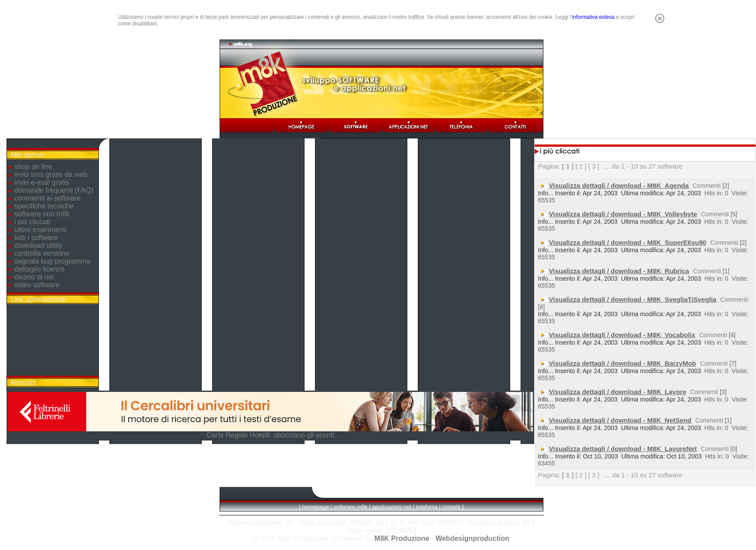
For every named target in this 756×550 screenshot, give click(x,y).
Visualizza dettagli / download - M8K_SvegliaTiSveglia (633, 299)
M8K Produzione (402, 538)
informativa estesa (593, 17)
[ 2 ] (581, 166)
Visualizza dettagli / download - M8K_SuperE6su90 (628, 242)
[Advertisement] (52, 342)
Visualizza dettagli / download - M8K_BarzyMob (623, 363)
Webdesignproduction (472, 538)
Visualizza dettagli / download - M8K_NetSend (620, 420)
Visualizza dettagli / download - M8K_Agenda (619, 185)
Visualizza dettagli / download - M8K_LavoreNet (623, 449)
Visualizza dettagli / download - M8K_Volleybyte (623, 214)
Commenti (707, 186)
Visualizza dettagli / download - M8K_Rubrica (619, 271)
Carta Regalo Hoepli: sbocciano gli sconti (270, 435)
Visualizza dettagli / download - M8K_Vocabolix (622, 335)
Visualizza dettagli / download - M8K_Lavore (618, 392)
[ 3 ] (594, 166)
